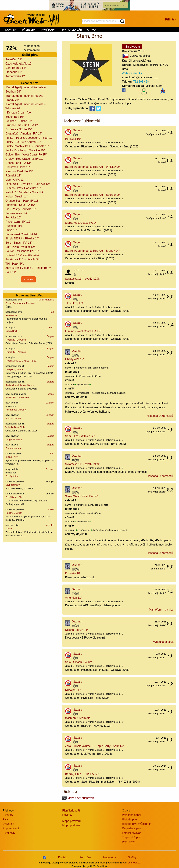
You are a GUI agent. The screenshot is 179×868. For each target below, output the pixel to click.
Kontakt (63, 857)
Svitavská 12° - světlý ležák (22, 255)
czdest (51, 394)
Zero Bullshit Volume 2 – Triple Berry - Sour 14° (94, 746)
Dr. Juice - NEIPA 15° (19, 129)
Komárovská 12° (16, 76)
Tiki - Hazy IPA (15, 264)
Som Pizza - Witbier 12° (20, 247)
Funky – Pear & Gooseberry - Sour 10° (29, 138)
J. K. (52, 453)
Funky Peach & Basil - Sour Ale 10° (27, 146)
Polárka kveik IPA (16, 213)
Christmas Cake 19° (18, 167)
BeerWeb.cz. (134, 863)
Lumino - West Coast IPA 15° (23, 188)
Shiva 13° (11, 230)
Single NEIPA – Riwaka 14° (22, 238)
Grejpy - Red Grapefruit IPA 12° (25, 159)
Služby (132, 857)
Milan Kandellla (46, 300)
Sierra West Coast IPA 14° (22, 234)
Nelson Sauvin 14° (17, 196)
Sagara (50, 336)
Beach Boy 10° (15, 117)
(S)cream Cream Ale (18, 113)
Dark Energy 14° (16, 68)
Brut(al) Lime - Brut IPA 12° (22, 125)
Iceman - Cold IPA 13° (19, 171)
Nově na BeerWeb (30, 295)
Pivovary (8, 815)
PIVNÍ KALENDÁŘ (71, 30)
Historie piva (130, 819)
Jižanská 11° (13, 176)
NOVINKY (11, 30)
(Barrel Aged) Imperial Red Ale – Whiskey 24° (93, 167)
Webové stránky (132, 73)
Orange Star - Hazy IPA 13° (22, 201)
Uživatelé (8, 824)
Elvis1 (51, 509)
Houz (51, 312)
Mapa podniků (71, 825)
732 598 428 (141, 82)
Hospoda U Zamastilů (160, 416)
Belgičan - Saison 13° (19, 121)
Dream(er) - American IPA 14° (24, 134)
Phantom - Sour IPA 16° (20, 205)
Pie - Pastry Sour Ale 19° (21, 209)
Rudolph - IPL (14, 226)
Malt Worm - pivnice (161, 610)
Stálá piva (30, 55)
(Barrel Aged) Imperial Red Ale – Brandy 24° (92, 251)
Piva (5, 819)
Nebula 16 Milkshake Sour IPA (24, 192)
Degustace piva (132, 828)
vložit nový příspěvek (78, 798)
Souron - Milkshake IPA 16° (22, 251)
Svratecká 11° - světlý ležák (23, 259)
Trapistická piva (132, 837)
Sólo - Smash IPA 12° (19, 243)
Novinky (67, 815)
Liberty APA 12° (15, 180)
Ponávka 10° (13, 217)
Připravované (11, 828)
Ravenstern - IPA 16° (18, 222)
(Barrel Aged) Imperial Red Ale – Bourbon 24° (93, 195)
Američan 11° (14, 59)
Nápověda (110, 857)
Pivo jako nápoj (132, 815)
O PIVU (92, 30)
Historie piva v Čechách (137, 824)
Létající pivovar (131, 833)
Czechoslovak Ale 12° (19, 64)
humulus (50, 525)
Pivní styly (9, 833)
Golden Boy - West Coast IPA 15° (26, 155)
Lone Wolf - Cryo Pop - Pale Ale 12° (28, 184)
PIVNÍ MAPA (48, 30)
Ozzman (50, 403)
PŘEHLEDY (29, 30)
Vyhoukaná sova (163, 642)
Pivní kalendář (71, 811)
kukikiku (78, 270)
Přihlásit (171, 20)
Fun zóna (85, 857)
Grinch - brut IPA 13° (18, 163)
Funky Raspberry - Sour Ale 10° (25, 150)
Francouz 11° (14, 72)
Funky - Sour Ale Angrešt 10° (23, 142)
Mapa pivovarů (71, 821)
